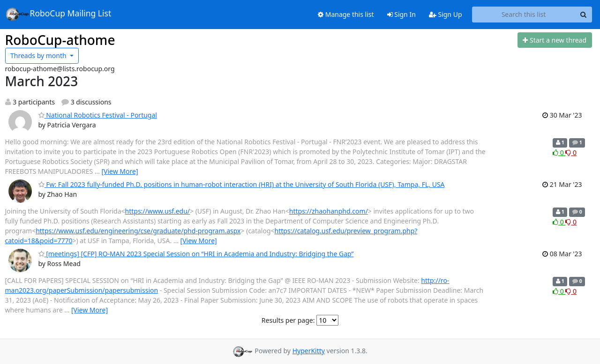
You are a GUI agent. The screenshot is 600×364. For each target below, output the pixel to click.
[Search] (584, 15)
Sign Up (446, 14)
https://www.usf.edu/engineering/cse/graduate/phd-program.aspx (138, 231)
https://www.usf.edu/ (157, 211)
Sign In (401, 14)
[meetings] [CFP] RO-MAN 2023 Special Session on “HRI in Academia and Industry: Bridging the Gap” (196, 254)
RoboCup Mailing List (58, 14)
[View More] (120, 171)
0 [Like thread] (559, 152)
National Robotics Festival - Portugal (98, 115)
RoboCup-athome (60, 40)
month (39, 56)
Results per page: (288, 320)
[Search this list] (524, 15)
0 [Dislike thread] (571, 152)
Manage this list (346, 14)
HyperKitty (309, 351)
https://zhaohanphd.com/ (329, 211)
